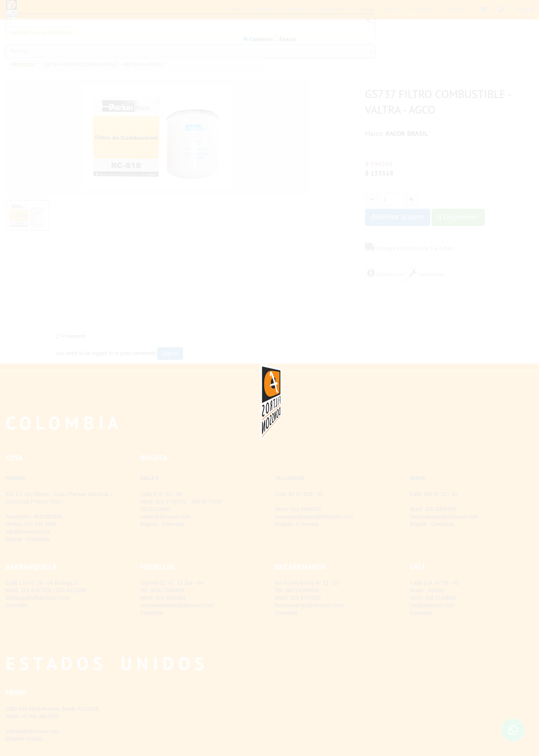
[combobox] (190, 63)
